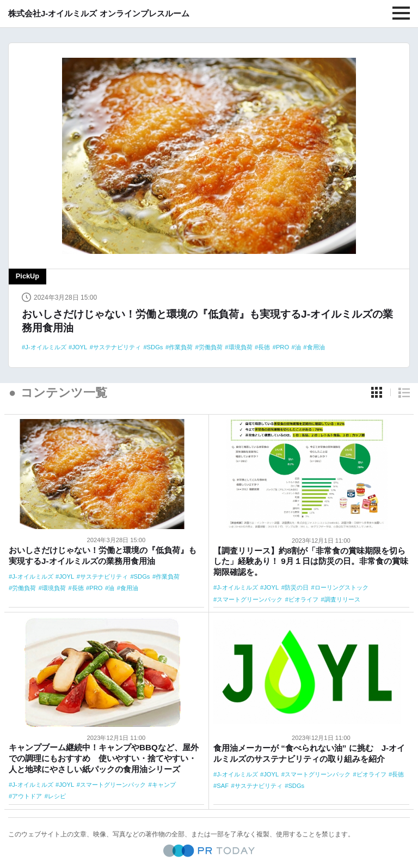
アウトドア (27, 796)
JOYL (79, 347)
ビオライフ (303, 599)
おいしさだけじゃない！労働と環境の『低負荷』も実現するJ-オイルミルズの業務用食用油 (207, 321)
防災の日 (297, 587)
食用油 (316, 347)
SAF (223, 786)
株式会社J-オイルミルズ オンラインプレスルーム (99, 13)
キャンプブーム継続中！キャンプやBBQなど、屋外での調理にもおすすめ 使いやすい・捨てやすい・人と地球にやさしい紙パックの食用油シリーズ (104, 758)
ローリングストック (342, 587)
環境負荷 (241, 347)
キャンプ (164, 785)
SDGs (155, 347)
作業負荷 (181, 347)
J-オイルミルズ (45, 347)
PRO (282, 347)
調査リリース (342, 599)
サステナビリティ (117, 347)
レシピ (57, 796)
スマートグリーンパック (250, 599)
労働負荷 (211, 347)
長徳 (264, 347)
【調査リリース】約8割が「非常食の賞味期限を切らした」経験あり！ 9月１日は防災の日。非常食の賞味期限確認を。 (311, 562)
